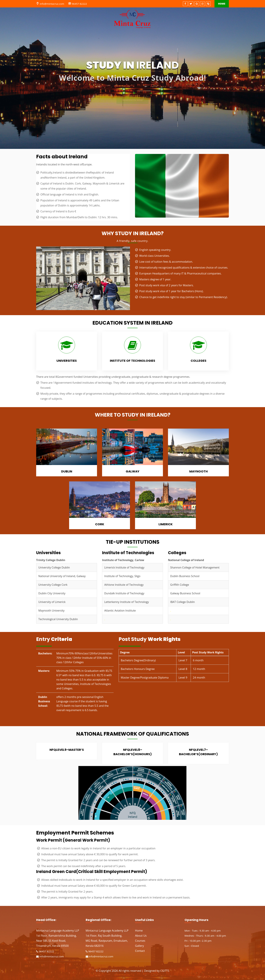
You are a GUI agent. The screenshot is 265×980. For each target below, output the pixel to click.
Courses (140, 941)
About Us (141, 936)
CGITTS (165, 971)
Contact (140, 951)
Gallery (139, 946)
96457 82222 (78, 4)
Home (222, 4)
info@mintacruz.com (50, 4)
